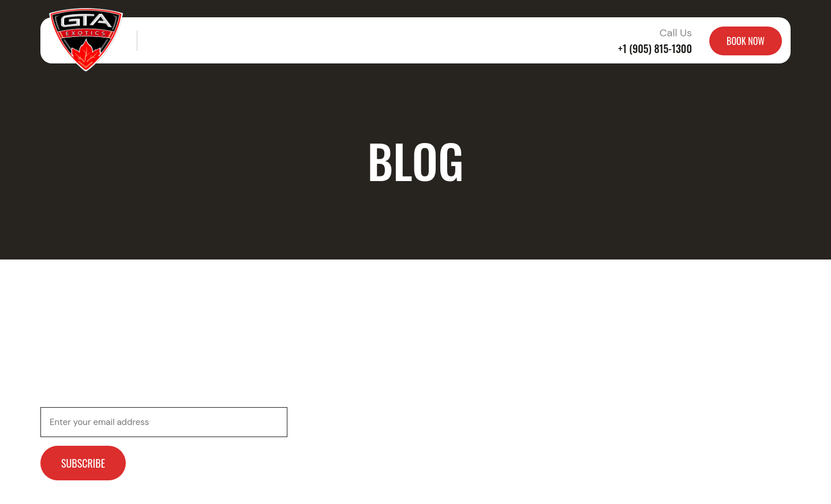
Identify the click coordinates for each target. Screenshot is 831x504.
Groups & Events (467, 40)
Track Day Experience (275, 40)
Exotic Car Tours (184, 40)
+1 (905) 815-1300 (655, 48)
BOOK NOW (746, 41)
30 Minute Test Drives (376, 40)
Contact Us (539, 40)
